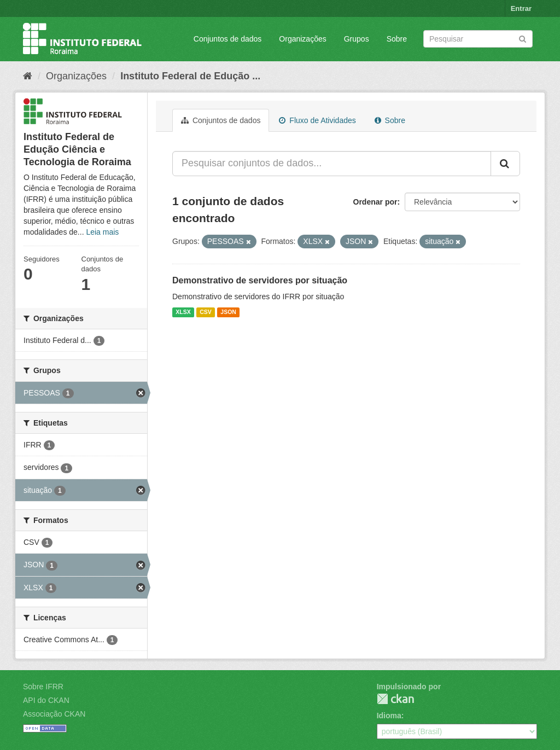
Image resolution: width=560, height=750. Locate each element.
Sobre (397, 39)
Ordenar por (375, 202)
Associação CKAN (54, 714)
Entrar (521, 8)
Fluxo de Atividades (317, 120)
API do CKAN (46, 700)
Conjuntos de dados (228, 39)
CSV (206, 312)
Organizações (302, 39)
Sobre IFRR (43, 687)
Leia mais (102, 232)
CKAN (395, 699)
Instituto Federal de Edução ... (190, 76)
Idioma (389, 716)
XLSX (183, 312)
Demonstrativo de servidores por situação (260, 280)
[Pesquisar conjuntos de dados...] (332, 164)
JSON (228, 312)
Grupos (357, 39)
